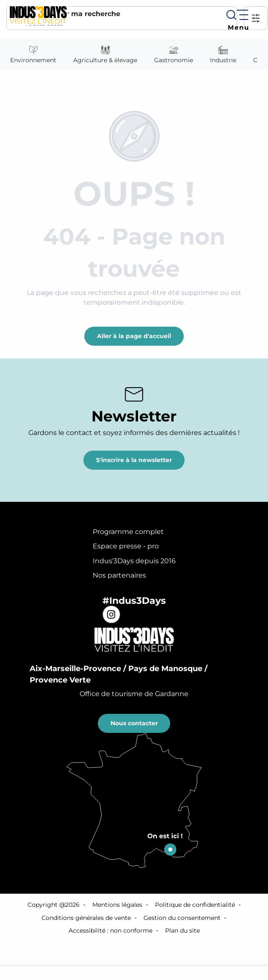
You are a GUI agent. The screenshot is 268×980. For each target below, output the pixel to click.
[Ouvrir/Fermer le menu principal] (237, 20)
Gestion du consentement (182, 918)
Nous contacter (134, 723)
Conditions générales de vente (86, 918)
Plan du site (182, 930)
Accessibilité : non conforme (111, 930)
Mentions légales (117, 905)
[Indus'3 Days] (38, 15)
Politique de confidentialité (195, 905)
